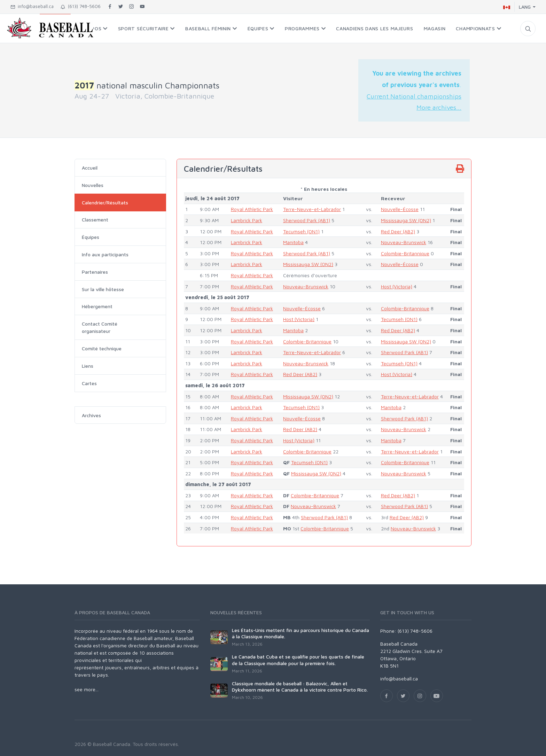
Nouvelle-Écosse (400, 209)
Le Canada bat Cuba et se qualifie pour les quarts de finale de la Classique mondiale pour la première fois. (298, 660)
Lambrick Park (247, 220)
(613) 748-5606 (81, 6)
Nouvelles (93, 185)
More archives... (439, 107)
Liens (88, 366)
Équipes (91, 237)
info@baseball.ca (32, 6)
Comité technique (102, 348)
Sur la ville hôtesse (103, 289)
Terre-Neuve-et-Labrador (312, 209)
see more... (87, 689)
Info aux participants (105, 254)
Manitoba (293, 242)
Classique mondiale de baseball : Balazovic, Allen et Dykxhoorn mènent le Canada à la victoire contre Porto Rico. (300, 687)
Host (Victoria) (397, 286)
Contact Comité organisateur (100, 327)
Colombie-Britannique (405, 253)
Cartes (89, 383)
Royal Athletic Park (252, 209)
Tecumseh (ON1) (301, 231)
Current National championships (414, 96)
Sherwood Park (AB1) (307, 220)
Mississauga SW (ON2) (406, 220)
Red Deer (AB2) (398, 231)
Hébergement (97, 306)
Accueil (90, 168)
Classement (95, 220)
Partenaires (95, 272)
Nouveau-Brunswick (404, 242)
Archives (91, 415)
